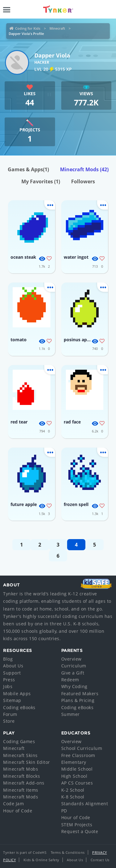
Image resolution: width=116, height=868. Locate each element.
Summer (71, 714)
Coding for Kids (28, 28)
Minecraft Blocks (21, 776)
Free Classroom (78, 755)
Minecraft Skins (20, 755)
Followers (83, 181)
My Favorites (41, 181)
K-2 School (73, 790)
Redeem (70, 680)
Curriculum (74, 666)
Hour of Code (18, 811)
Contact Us (100, 860)
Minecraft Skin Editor (27, 762)
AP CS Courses (77, 783)
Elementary (74, 762)
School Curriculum (82, 748)
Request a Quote (80, 831)
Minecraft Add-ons (24, 783)
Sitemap (12, 700)
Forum (10, 714)
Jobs (8, 686)
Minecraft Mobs (21, 769)
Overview (71, 659)
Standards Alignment (85, 804)
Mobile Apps (17, 694)
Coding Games (19, 741)
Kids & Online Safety (41, 860)
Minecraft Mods (84, 169)
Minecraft (57, 28)
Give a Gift (73, 673)
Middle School (77, 769)
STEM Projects (77, 825)
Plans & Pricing (78, 700)
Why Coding (74, 686)
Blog (8, 659)
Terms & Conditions (68, 852)
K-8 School (73, 797)
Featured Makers (80, 694)
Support (12, 673)
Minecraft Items (21, 790)
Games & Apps (28, 169)
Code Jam (13, 804)
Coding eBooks (19, 707)
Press (9, 680)
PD (64, 811)
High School (74, 776)
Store (9, 721)
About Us (13, 666)
